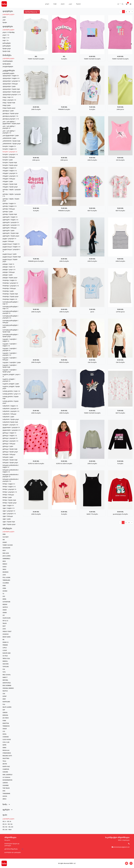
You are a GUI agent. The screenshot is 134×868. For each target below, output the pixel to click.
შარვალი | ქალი (8, 457)
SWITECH (5, 607)
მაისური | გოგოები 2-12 (10, 154)
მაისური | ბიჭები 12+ (9, 146)
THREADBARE (6, 794)
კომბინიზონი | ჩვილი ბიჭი (11, 141)
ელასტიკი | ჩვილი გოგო (11, 113)
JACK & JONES (7, 556)
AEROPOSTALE (7, 683)
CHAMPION (6, 769)
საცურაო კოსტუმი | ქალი (11, 384)
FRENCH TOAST (7, 632)
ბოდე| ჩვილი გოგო (9, 108)
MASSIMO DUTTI (7, 756)
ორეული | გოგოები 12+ (10, 173)
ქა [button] (118, 4)
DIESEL (5, 734)
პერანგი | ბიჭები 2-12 (10, 206)
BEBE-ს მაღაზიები (124, 840)
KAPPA (4, 745)
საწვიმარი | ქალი (8, 417)
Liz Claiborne (6, 777)
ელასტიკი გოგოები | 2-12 (11, 119)
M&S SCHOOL (7, 675)
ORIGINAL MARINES (8, 688)
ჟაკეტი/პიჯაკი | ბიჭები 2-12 (11, 247)
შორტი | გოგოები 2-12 (10, 492)
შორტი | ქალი (7, 497)
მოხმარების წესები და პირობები (12, 845)
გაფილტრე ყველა (8, 14)
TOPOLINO (6, 667)
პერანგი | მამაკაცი (9, 209)
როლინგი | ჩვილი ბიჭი (10, 294)
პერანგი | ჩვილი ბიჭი (10, 214)
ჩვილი (78, 4)
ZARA (4, 534)
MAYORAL (5, 680)
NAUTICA (5, 691)
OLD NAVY (6, 537)
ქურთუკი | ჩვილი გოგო (10, 452)
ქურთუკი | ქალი (8, 446)
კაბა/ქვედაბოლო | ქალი (11, 136)
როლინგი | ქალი (8, 291)
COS (4, 731)
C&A (4, 694)
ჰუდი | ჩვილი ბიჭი (9, 522)
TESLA (4, 761)
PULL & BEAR (6, 578)
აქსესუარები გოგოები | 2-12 (12, 95)
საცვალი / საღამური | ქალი (12, 362)
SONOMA (5, 772)
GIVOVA (5, 796)
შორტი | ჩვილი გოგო (10, 503)
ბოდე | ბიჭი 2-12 (8, 97)
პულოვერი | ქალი (9, 231)
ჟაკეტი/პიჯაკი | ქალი (10, 254)
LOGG (4, 629)
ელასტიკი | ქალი (8, 111)
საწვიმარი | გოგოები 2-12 (11, 411)
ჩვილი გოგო (7, 49)
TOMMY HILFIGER (8, 545)
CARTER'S (5, 783)
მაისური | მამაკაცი (9, 157)
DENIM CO (6, 642)
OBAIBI (5, 613)
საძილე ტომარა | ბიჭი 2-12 (11, 391)
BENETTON (6, 723)
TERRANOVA (6, 726)
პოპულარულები (8, 67)
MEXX (4, 561)
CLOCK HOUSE (7, 740)
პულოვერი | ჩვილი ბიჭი (11, 233)
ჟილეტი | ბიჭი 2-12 (9, 267)
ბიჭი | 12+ (6, 40)
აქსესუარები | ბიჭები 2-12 (11, 78)
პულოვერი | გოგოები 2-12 (11, 225)
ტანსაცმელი (7, 43)
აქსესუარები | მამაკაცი (10, 84)
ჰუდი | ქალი (7, 519)
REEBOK (5, 605)
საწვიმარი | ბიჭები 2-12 (10, 406)
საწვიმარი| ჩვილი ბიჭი (10, 422)
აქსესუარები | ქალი (9, 86)
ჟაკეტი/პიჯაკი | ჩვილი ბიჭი (12, 257)
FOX (4, 669)
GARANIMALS (6, 559)
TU (3, 594)
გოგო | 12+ (6, 35)
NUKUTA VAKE (7, 653)
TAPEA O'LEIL (6, 659)
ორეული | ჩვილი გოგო (10, 187)
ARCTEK (5, 764)
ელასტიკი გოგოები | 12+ (10, 116)
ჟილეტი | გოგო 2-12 (9, 270)
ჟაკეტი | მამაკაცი (8, 241)
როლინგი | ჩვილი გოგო (11, 297)
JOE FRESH (6, 718)
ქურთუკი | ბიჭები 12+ (9, 433)
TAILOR (5, 623)
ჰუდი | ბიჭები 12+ (8, 506)
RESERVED (5, 572)
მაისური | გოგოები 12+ (10, 152)
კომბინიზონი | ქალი (9, 138)
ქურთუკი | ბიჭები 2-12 (10, 436)
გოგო (47, 4)
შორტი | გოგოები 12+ (9, 489)
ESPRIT (5, 696)
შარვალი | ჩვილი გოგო (10, 463)
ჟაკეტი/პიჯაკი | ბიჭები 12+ (11, 244)
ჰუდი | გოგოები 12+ (9, 511)
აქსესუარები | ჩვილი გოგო (11, 92)
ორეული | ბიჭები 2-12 (10, 171)
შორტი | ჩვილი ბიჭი (9, 500)
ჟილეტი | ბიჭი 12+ (8, 264)
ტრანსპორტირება (11, 849)
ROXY (4, 550)
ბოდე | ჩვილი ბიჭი (9, 103)
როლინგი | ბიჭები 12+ (10, 280)
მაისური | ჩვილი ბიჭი (10, 163)
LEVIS (4, 575)
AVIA (4, 791)
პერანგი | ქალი (8, 212)
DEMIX (4, 748)
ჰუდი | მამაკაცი (8, 516)
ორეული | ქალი (8, 181)
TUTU (4, 672)
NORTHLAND (6, 702)
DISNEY (5, 542)
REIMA (4, 599)
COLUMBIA (6, 583)
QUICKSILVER (6, 548)
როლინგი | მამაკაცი (9, 288)
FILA (4, 704)
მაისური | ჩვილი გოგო (10, 165)
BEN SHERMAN (7, 686)
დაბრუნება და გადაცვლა (13, 852)
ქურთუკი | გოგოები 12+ (10, 438)
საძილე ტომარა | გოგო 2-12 (12, 394)
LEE (4, 615)
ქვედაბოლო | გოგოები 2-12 (12, 430)
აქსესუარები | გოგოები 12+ (11, 81)
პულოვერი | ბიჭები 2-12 (10, 220)
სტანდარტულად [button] (31, 12)
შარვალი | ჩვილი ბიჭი (10, 460)
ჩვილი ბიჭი (6, 51)
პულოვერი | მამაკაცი (10, 228)
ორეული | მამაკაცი (9, 179)
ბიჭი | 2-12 (6, 38)
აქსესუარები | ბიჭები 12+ (11, 76)
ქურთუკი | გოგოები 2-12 (10, 441)
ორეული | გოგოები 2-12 (10, 176)
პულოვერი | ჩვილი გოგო (11, 236)
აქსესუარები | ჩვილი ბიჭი (11, 89)
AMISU (4, 799)
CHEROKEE (6, 737)
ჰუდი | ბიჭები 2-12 (9, 508)
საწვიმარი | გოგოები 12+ (11, 409)
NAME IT (5, 677)
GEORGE (5, 591)
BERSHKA (5, 715)
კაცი (70, 4)
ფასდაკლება (7, 64)
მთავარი (7, 840)
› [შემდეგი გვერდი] (132, 12)
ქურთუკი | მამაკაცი (9, 444)
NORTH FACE (6, 767)
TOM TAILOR (6, 788)
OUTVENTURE (6, 602)
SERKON (5, 713)
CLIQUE (5, 650)
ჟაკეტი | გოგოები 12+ (9, 239)
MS (3, 640)
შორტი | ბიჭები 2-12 (9, 487)
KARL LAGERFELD (7, 775)
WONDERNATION (7, 780)
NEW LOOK (6, 553)
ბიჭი (55, 4)
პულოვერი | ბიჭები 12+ (10, 217)
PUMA (4, 721)
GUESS (5, 567)
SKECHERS (6, 664)
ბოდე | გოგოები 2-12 (9, 100)
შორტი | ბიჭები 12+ (9, 484)
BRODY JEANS (7, 637)
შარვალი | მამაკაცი (9, 454)
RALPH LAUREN (7, 707)
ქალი (63, 4)
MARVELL (5, 661)
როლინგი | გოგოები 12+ (10, 283)
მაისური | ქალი (8, 160)
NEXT (4, 626)
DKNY (4, 699)
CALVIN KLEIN (7, 618)
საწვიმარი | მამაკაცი (9, 414)
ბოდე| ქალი (7, 105)
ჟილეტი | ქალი (8, 275)
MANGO (5, 564)
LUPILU (5, 648)
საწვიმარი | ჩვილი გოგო (11, 419)
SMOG (4, 569)
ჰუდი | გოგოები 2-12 (9, 514)
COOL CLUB (6, 742)
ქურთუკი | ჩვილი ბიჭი (10, 449)
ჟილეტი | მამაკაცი (9, 272)
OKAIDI (5, 610)
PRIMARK (5, 645)
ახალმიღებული (8, 61)
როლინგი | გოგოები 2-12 (11, 286)
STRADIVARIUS (7, 753)
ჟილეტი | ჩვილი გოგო (10, 278)
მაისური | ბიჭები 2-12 (10, 149)
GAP (4, 710)
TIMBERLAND (6, 580)
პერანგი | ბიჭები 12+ (9, 204)
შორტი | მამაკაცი (8, 495)
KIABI (4, 586)
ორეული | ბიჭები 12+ (9, 168)
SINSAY (5, 729)
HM (4, 540)
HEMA (4, 588)
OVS (4, 596)
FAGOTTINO (6, 758)
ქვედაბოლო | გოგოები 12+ (11, 427)
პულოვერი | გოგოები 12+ (11, 222)
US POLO (5, 656)
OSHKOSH (6, 634)
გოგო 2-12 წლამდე (9, 32)
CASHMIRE (6, 785)
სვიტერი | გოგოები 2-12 (10, 425)
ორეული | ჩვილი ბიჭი (10, 184)
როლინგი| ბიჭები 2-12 (10, 299)
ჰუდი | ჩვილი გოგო (9, 524)
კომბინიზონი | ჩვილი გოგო (12, 144)
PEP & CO (5, 621)
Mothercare (6, 750)
